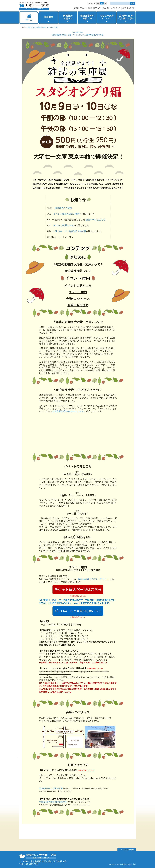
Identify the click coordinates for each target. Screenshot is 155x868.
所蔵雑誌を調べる (68, 18)
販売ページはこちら (96, 220)
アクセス (97, 8)
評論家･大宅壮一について (83, 8)
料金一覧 (106, 8)
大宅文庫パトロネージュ (51, 600)
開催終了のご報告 (63, 208)
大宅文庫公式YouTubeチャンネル (68, 411)
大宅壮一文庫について (107, 18)
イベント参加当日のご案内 (66, 214)
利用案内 (48, 18)
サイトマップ (116, 8)
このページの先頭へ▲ (127, 850)
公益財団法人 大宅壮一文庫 (51, 788)
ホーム (29, 18)
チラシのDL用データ (64, 225)
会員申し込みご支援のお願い (126, 18)
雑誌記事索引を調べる (87, 18)
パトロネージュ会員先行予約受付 (70, 231)
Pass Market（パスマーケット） (93, 579)
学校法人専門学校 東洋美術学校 (53, 802)
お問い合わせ (127, 8)
